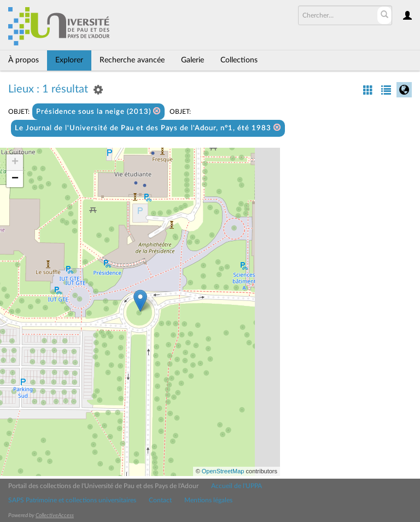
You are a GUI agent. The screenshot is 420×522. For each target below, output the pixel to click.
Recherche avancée (132, 60)
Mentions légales (208, 500)
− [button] (15, 179)
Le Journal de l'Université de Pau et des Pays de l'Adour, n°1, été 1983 (148, 128)
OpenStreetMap (223, 471)
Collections (239, 60)
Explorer (69, 60)
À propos (24, 60)
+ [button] (15, 163)
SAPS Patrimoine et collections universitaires (72, 500)
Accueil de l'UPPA (237, 486)
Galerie (192, 60)
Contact (160, 500)
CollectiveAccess (55, 515)
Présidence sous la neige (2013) (98, 111)
